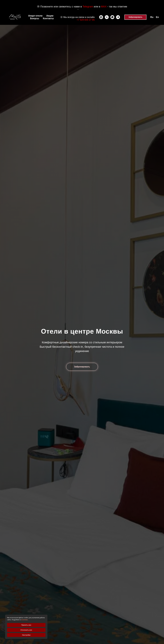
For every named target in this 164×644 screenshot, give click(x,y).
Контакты (48, 18)
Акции (50, 16)
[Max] (101, 17)
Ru (152, 17)
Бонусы (35, 18)
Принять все (26, 625)
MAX (104, 7)
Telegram (88, 7)
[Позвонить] (107, 17)
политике (24, 620)
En (157, 17)
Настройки (26, 635)
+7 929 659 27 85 (86, 20)
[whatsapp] (112, 17)
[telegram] (118, 17)
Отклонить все (26, 630)
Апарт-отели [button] (35, 16)
